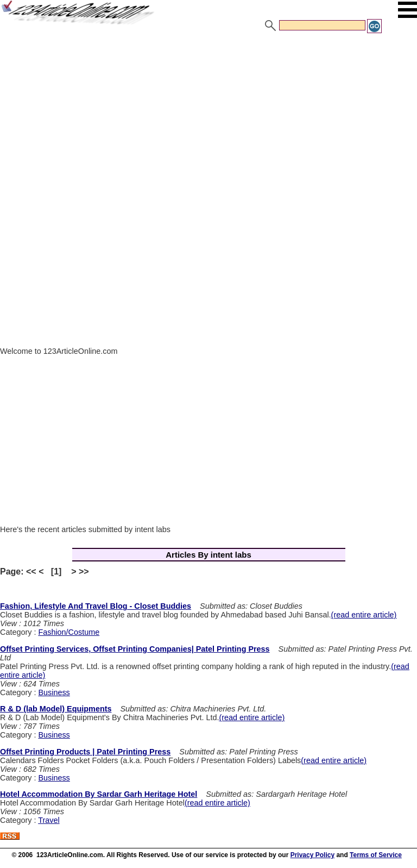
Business (54, 692)
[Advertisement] (208, 116)
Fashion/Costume (69, 632)
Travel (49, 820)
